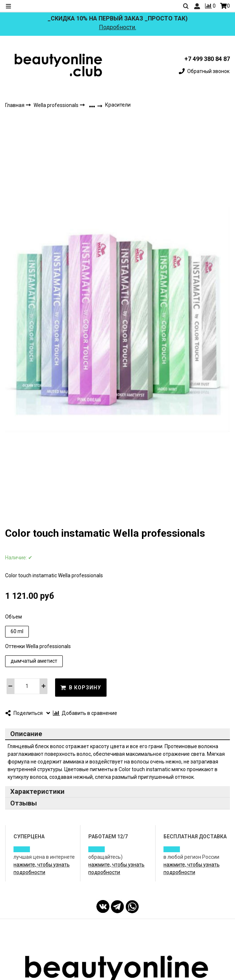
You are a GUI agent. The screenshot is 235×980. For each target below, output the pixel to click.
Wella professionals (57, 105)
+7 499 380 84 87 (207, 59)
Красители (118, 105)
